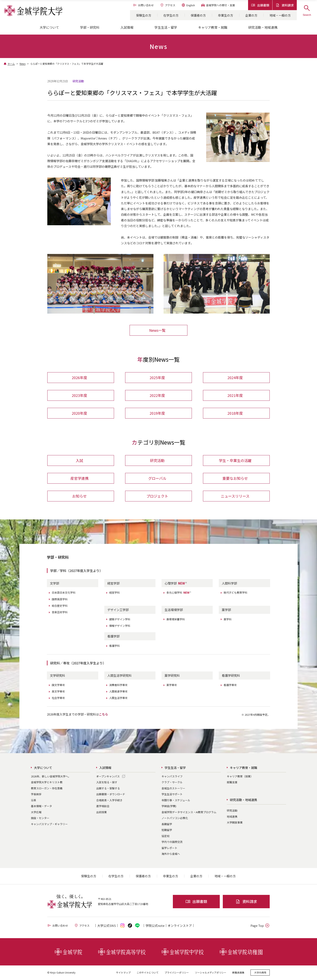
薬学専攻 (172, 685)
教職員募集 (238, 973)
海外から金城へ (171, 854)
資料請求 (285, 5)
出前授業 (101, 812)
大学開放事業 (235, 823)
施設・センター (40, 818)
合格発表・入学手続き (109, 801)
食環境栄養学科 (176, 620)
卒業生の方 (226, 15)
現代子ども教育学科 (235, 593)
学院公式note (155, 926)
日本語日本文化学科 (64, 593)
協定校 (165, 836)
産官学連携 (79, 479)
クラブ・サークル (172, 783)
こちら (103, 715)
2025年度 (157, 378)
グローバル (157, 479)
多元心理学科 (179, 593)
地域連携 (232, 817)
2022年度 (157, 395)
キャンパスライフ (172, 777)
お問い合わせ (143, 5)
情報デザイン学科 (120, 626)
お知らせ (79, 496)
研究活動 (157, 461)
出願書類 (260, 5)
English (188, 5)
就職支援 (232, 783)
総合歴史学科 (60, 606)
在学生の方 (171, 15)
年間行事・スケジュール (176, 801)
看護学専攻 (230, 685)
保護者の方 (198, 15)
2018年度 (235, 413)
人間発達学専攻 (118, 692)
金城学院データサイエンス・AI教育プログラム (189, 812)
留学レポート (169, 848)
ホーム (11, 64)
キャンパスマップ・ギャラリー (49, 824)
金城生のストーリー (173, 789)
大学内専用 (260, 973)
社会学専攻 (58, 698)
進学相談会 (103, 806)
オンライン (180, 926)
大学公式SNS (107, 926)
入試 (79, 461)
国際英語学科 (60, 600)
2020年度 (79, 413)
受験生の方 (144, 15)
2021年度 (235, 395)
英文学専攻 (58, 692)
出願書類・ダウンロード (111, 794)
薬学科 (228, 620)
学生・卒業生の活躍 (235, 461)
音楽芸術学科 (60, 613)
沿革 (34, 801)
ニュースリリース (235, 496)
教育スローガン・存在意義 (47, 789)
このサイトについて (148, 973)
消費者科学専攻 (118, 685)
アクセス (168, 5)
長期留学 (167, 824)
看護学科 (114, 646)
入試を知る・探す (107, 783)
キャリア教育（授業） (240, 777)
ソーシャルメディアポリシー (211, 973)
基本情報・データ (41, 806)
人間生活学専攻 (118, 698)
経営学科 (114, 593)
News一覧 (157, 330)
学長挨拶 (36, 794)
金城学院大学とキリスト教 (47, 783)
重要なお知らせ (235, 479)
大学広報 (36, 812)
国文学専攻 (58, 685)
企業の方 (251, 15)
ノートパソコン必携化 (175, 818)
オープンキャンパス (108, 777)
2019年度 (157, 413)
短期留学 (167, 830)
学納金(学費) (169, 806)
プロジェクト (157, 496)
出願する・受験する (108, 789)
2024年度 (235, 378)
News (23, 64)
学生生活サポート (172, 794)
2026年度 (79, 378)
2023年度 (79, 395)
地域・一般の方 (280, 15)
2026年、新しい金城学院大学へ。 (51, 777)
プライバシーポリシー (177, 973)
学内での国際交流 (172, 842)
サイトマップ (123, 973)
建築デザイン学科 (120, 620)
